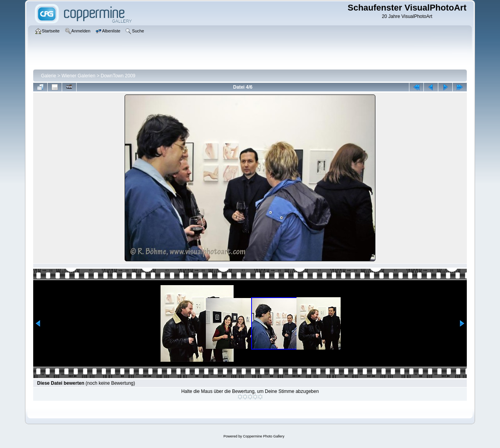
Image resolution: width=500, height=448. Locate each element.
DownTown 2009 (118, 76)
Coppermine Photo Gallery (264, 436)
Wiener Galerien (78, 76)
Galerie (49, 76)
